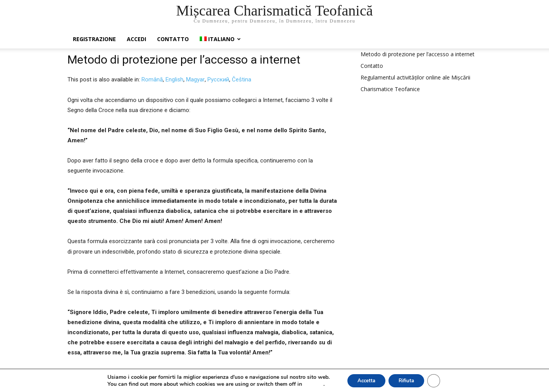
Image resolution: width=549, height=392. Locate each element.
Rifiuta (408, 380)
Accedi (136, 39)
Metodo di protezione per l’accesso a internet (418, 54)
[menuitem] (220, 39)
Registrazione (94, 39)
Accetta (363, 380)
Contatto (173, 39)
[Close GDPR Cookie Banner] (438, 380)
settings (308, 383)
